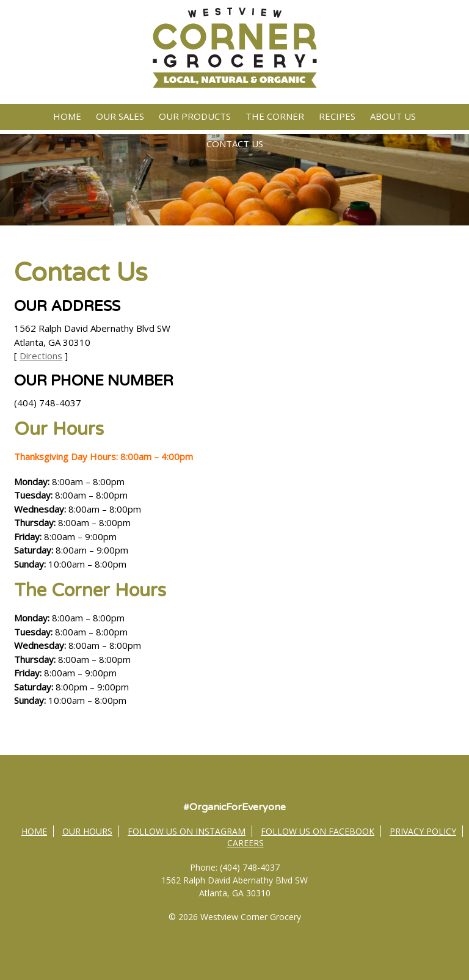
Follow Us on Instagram (187, 831)
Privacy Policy (423, 831)
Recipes (337, 116)
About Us (393, 116)
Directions (41, 356)
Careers (245, 843)
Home (67, 116)
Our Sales (120, 116)
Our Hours (87, 831)
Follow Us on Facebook (318, 831)
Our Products (195, 116)
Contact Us (235, 144)
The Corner (275, 116)
